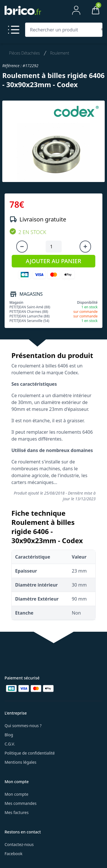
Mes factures (17, 812)
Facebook (14, 854)
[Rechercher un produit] (63, 30)
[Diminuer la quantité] (22, 247)
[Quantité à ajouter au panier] (54, 247)
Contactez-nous (19, 844)
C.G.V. (10, 744)
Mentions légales (21, 762)
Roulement (60, 53)
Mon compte (16, 794)
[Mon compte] (76, 10)
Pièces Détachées (25, 53)
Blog (9, 735)
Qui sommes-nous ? (23, 726)
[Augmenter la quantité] (85, 247)
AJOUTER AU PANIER (53, 261)
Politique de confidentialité (30, 753)
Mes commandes (21, 803)
